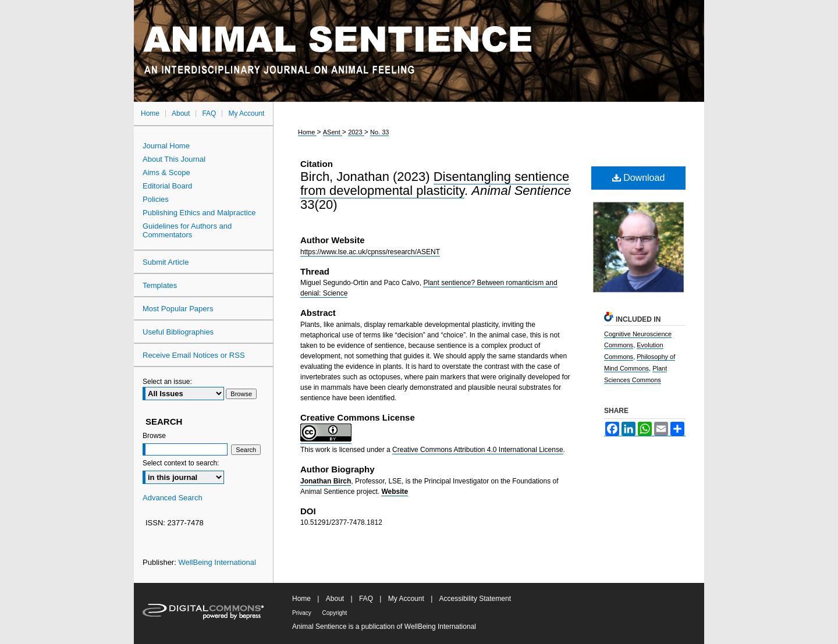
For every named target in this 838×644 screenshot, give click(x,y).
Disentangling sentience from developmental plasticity (435, 184)
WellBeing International (217, 562)
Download (639, 178)
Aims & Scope (166, 172)
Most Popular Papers (178, 309)
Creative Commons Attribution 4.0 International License (478, 450)
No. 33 (379, 132)
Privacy (303, 613)
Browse (154, 436)
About (336, 599)
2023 (356, 132)
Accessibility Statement (475, 599)
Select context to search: (181, 463)
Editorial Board (167, 186)
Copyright (335, 613)
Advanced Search (173, 498)
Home (307, 132)
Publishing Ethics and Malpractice (199, 213)
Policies (156, 199)
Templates (160, 285)
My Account (407, 599)
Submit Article (166, 262)
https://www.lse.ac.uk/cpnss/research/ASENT (370, 252)
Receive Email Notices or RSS (194, 355)
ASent (333, 132)
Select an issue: (167, 382)
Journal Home (166, 146)
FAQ (367, 599)
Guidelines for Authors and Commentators (187, 230)
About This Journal (174, 159)
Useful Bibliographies (178, 332)
